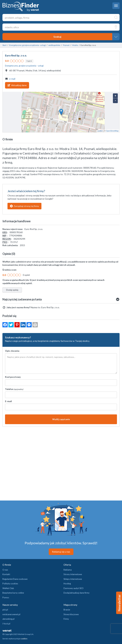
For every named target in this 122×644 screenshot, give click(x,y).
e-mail (12, 79)
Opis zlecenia (12, 351)
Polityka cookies (10, 584)
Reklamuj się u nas (61, 552)
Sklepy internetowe (73, 579)
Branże (67, 610)
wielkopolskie (54, 45)
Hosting (67, 584)
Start (4, 45)
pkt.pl (5, 610)
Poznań (66, 45)
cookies (24, 639)
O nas (5, 570)
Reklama (68, 570)
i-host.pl (6, 624)
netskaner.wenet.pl (11, 614)
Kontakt (6, 574)
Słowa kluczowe (71, 614)
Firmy (66, 619)
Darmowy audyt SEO (74, 588)
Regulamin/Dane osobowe (15, 579)
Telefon (14, 389)
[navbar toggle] (116, 6)
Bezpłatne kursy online (13, 593)
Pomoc (6, 597)
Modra (75, 45)
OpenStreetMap (112, 131)
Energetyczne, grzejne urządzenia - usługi (27, 45)
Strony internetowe (73, 574)
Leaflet (100, 131)
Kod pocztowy (13, 377)
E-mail (8, 401)
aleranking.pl (8, 619)
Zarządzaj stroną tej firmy (24, 206)
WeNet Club (8, 588)
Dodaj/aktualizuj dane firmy (77, 593)
